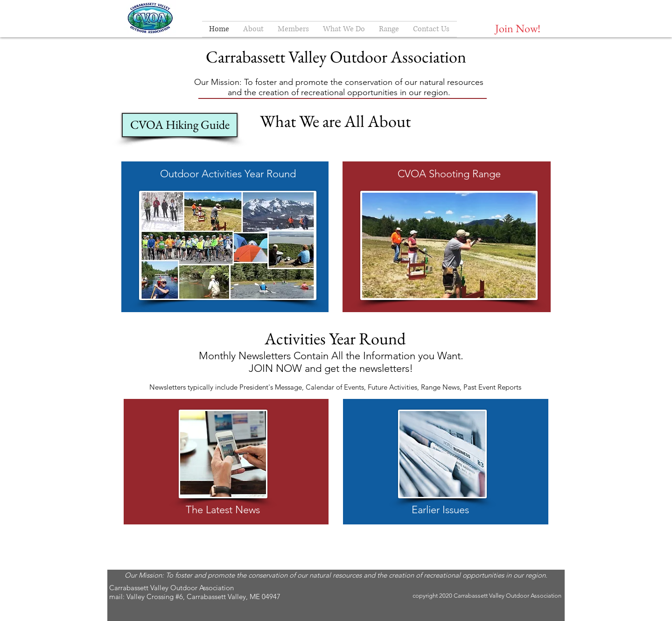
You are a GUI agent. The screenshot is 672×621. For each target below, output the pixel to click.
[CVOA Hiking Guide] (180, 125)
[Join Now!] (518, 28)
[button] (253, 29)
